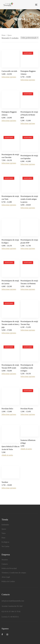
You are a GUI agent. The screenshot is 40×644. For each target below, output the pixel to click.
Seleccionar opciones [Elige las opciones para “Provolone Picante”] (28, 414)
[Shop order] (29, 38)
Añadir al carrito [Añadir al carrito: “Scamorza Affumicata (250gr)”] (26, 449)
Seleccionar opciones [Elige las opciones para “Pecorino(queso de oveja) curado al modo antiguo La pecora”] (28, 208)
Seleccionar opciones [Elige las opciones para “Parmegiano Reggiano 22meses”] (9, 121)
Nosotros (5, 560)
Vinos (4, 533)
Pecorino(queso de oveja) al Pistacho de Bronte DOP (29, 115)
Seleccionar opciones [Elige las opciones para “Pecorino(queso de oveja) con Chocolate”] (9, 163)
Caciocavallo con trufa (9, 71)
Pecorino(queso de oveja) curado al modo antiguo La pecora (29, 199)
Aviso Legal (6, 577)
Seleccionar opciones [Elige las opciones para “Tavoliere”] (9, 488)
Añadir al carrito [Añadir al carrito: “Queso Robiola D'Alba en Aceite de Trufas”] (7, 455)
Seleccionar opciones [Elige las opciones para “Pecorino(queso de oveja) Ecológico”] (9, 249)
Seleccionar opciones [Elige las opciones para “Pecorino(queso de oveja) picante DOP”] (28, 249)
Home (4, 35)
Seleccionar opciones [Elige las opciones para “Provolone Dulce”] (9, 414)
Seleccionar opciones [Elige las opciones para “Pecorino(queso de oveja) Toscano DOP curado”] (9, 374)
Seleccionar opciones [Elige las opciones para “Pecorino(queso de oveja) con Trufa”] (9, 205)
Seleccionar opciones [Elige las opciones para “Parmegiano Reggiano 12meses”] (28, 80)
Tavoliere (5, 482)
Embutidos (5, 525)
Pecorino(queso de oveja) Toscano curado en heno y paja (11, 324)
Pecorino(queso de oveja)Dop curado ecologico (27, 368)
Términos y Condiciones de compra (14, 573)
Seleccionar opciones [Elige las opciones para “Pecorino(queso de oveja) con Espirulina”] (28, 164)
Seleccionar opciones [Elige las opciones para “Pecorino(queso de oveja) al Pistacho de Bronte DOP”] (28, 123)
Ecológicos (5, 542)
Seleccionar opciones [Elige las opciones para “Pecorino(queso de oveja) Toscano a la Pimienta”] (28, 289)
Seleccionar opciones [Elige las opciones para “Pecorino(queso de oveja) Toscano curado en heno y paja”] (9, 333)
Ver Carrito (5, 546)
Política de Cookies (8, 581)
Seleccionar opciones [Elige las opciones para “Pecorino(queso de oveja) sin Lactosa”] (9, 289)
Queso (4, 529)
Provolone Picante (27, 409)
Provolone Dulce (7, 409)
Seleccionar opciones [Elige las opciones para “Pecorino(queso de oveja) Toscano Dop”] (28, 330)
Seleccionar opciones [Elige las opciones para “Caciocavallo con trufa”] (9, 77)
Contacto (5, 564)
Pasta (3, 538)
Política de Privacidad (9, 568)
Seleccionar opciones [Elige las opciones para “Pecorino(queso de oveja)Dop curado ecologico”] (28, 376)
